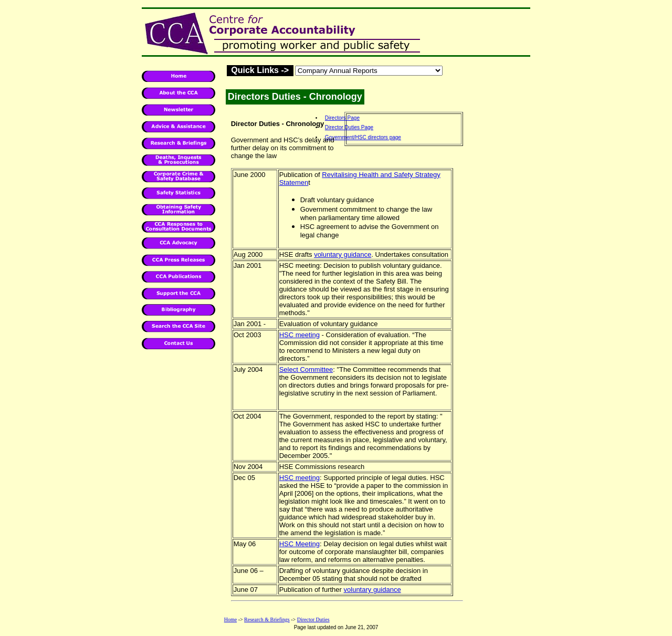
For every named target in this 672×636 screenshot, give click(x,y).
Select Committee (306, 369)
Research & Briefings (267, 619)
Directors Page (342, 118)
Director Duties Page (349, 127)
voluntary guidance (343, 254)
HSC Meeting (300, 544)
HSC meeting (300, 335)
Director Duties (313, 619)
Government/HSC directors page (363, 137)
